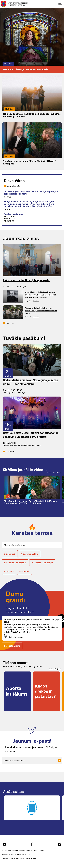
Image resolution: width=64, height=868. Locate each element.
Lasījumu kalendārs (13, 186)
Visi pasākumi (10, 452)
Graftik (29, 854)
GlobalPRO (18, 854)
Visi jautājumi (55, 669)
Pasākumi (36, 317)
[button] (60, 3)
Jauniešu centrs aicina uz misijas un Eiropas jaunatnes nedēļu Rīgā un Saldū (32, 115)
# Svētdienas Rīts (30, 554)
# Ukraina (9, 571)
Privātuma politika (8, 858)
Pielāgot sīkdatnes (31, 858)
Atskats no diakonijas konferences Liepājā (25, 69)
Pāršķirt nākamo (12, 646)
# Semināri (10, 554)
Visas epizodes (54, 473)
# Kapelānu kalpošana (15, 563)
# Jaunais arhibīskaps (42, 563)
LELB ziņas (8, 64)
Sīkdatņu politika (19, 858)
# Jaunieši (24, 571)
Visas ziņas (10, 323)
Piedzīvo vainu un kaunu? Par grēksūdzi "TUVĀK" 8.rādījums (29, 162)
